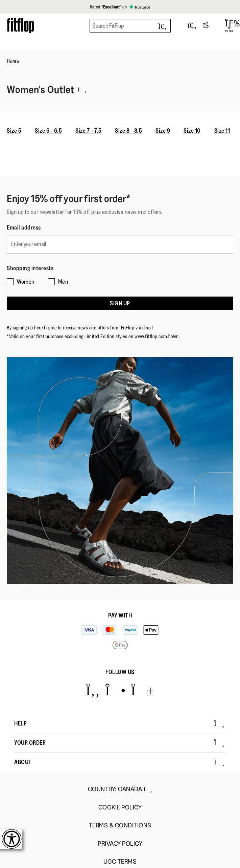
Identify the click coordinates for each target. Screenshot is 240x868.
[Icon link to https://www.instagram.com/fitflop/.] (115, 690)
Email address (24, 227)
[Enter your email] (120, 244)
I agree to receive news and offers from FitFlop (89, 328)
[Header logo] (20, 26)
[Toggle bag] (209, 26)
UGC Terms (120, 862)
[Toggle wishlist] (192, 26)
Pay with (120, 615)
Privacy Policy (120, 844)
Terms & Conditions (120, 826)
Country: (120, 789)
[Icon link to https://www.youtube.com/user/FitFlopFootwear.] (142, 690)
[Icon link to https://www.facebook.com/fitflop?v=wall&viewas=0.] (93, 690)
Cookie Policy (120, 808)
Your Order (119, 743)
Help (119, 723)
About (119, 762)
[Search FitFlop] (130, 26)
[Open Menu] (229, 26)
